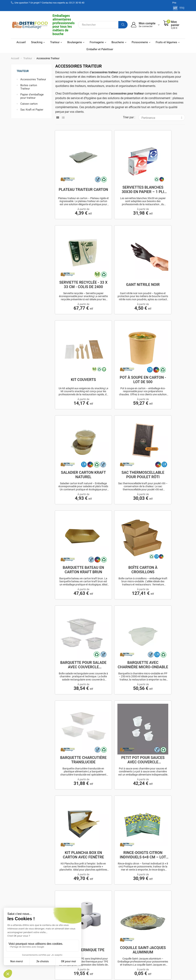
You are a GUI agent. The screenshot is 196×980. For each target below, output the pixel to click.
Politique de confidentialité (124, 928)
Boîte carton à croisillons (76, 409)
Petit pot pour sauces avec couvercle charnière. (120, 488)
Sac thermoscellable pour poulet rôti (120, 330)
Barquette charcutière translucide (76, 488)
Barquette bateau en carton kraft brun (165, 330)
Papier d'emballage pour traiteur (32, 96)
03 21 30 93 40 (77, 3)
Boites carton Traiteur (29, 87)
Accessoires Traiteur (33, 79)
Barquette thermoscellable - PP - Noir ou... (120, 645)
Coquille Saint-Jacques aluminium (165, 566)
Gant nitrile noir (76, 252)
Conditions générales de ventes (127, 919)
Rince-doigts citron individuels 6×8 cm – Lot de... (76, 566)
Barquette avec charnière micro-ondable (165, 409)
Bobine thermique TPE (120, 566)
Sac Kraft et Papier (32, 110)
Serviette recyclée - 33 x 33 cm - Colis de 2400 (164, 173)
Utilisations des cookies (124, 936)
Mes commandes (96, 917)
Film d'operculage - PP (76, 645)
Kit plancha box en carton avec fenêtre (165, 488)
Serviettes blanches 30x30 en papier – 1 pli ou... (120, 173)
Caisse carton (29, 104)
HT (175, 8)
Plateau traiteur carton (76, 173)
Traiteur (23, 71)
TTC (182, 8)
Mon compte (93, 912)
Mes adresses (94, 922)
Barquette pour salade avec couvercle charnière (120, 409)
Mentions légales (126, 912)
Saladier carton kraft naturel (76, 330)
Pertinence (163, 118)
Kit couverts (120, 252)
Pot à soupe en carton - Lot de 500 (165, 252)
